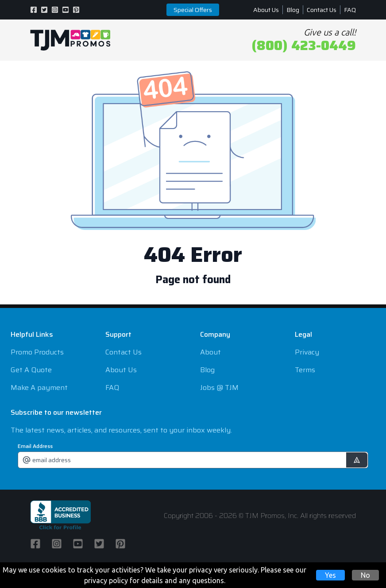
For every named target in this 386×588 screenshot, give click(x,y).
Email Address (35, 446)
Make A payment (39, 387)
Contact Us (322, 10)
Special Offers (193, 10)
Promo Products (37, 352)
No (365, 575)
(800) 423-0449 (304, 45)
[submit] (357, 460)
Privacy (307, 352)
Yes (330, 575)
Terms (305, 370)
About (210, 352)
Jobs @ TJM (219, 387)
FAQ (350, 10)
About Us (266, 10)
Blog (293, 10)
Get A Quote (31, 370)
